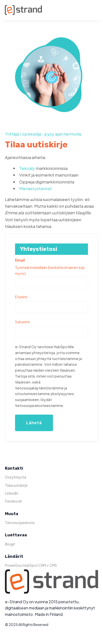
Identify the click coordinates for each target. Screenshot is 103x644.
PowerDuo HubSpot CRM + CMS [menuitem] (31, 565)
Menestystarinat (35, 188)
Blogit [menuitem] (10, 544)
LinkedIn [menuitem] (12, 493)
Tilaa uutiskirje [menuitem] (16, 485)
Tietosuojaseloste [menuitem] (20, 523)
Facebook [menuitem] (13, 501)
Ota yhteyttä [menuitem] (16, 477)
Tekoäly (27, 168)
